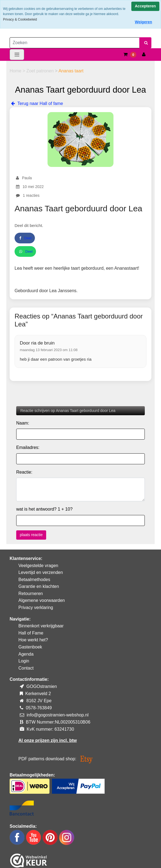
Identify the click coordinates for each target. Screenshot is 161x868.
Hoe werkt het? (33, 640)
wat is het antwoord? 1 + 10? (44, 509)
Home (16, 71)
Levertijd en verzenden (41, 572)
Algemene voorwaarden (42, 600)
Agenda (26, 654)
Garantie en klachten (39, 586)
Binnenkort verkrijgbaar (41, 626)
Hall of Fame (31, 633)
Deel (25, 238)
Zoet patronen (41, 71)
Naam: (23, 423)
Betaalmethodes (34, 580)
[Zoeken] (75, 43)
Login (24, 661)
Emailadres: (28, 447)
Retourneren (31, 594)
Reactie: (24, 472)
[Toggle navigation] (17, 55)
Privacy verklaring (36, 607)
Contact (26, 668)
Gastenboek (30, 647)
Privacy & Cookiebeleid (20, 19)
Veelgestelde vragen (38, 566)
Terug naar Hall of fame (36, 103)
